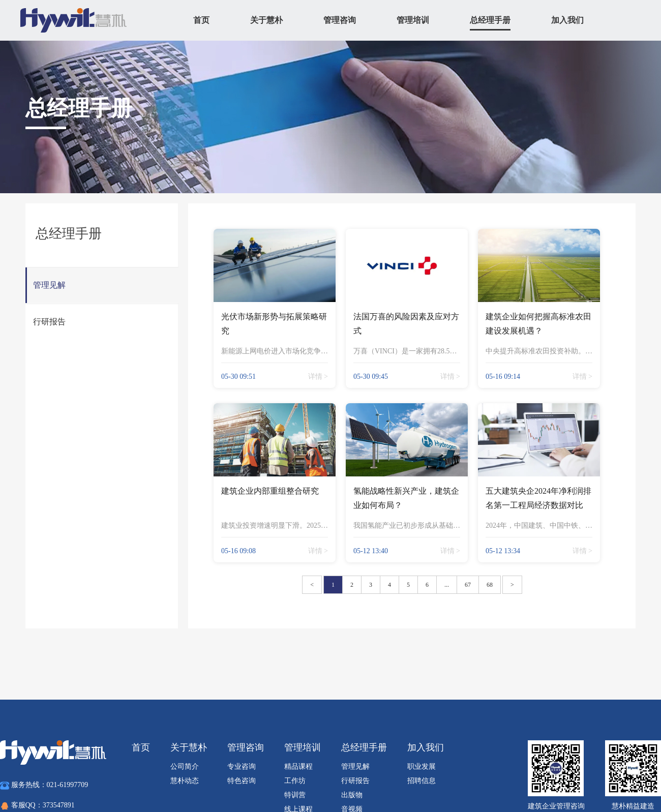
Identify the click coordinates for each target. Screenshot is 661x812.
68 (490, 585)
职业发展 (422, 766)
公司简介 (185, 766)
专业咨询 (242, 766)
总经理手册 (490, 20)
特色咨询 (242, 781)
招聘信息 (422, 781)
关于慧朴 (266, 20)
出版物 (352, 795)
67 (468, 585)
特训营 (295, 795)
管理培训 (413, 20)
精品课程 (298, 766)
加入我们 (567, 20)
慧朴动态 (185, 781)
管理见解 (355, 766)
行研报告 (355, 781)
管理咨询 (340, 20)
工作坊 (295, 781)
